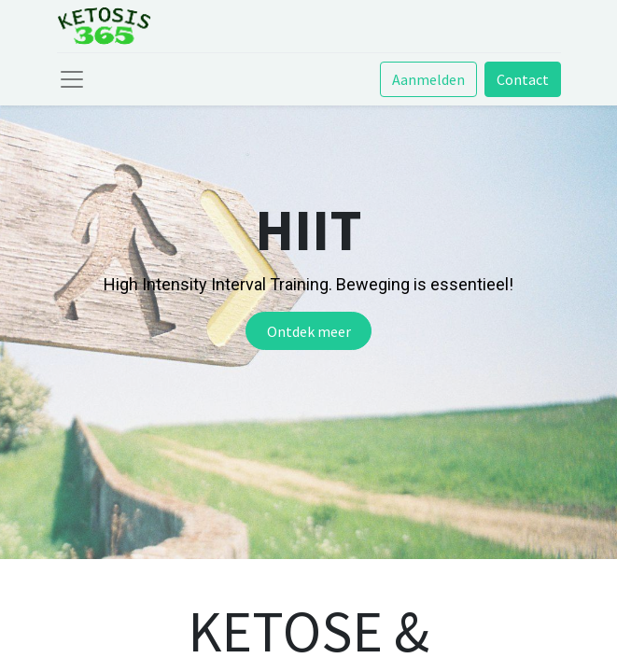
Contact (523, 79)
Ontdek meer (309, 331)
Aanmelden (428, 79)
